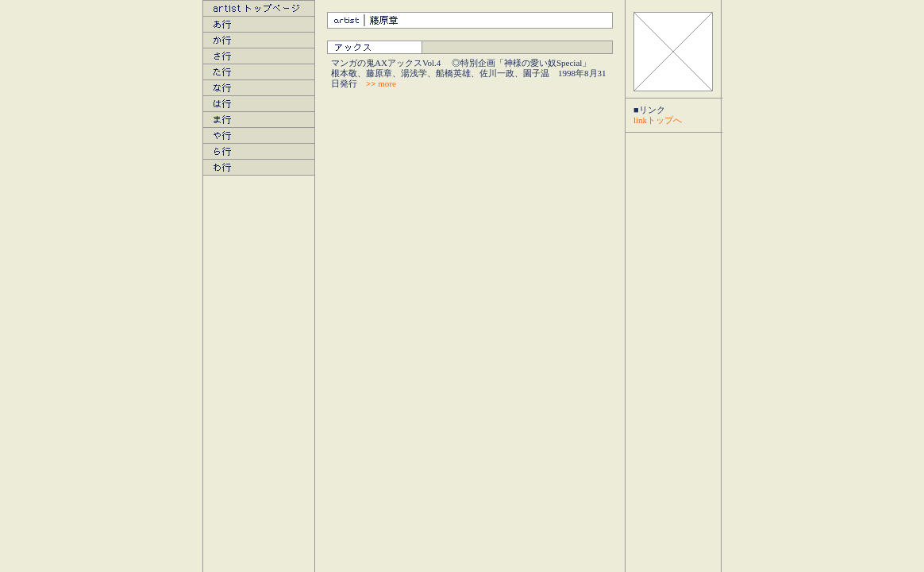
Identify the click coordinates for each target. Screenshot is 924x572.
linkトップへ (658, 120)
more (381, 83)
